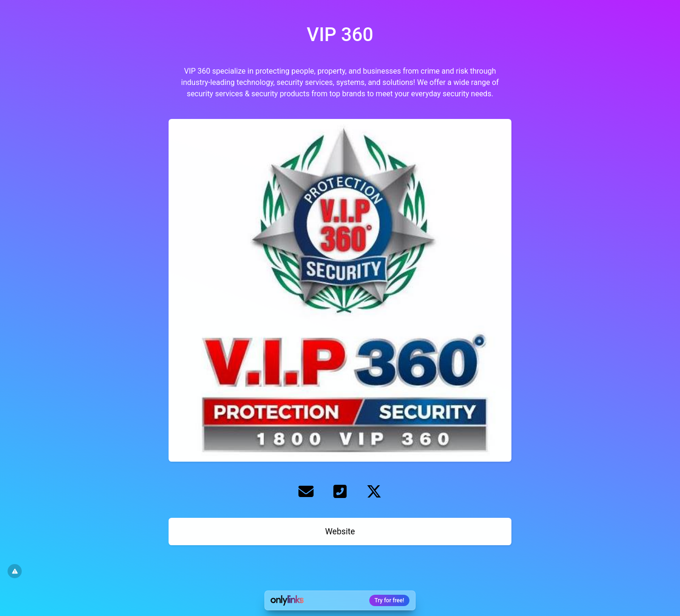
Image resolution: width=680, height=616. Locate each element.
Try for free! (389, 600)
